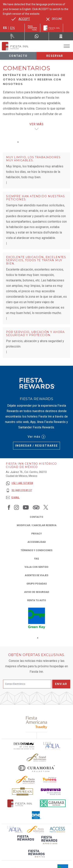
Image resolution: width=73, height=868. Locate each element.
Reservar (55, 56)
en (12, 28)
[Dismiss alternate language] (54, 19)
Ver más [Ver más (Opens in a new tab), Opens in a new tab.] (36, 437)
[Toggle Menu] (67, 46)
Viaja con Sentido (36, 567)
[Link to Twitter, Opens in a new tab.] (46, 507)
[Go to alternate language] (21, 19)
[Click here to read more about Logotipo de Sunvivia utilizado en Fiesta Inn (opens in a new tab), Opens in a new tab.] (51, 791)
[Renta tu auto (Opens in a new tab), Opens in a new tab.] (12, 36)
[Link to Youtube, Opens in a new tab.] (26, 507)
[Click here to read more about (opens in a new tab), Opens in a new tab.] (36, 722)
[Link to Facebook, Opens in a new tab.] (9, 507)
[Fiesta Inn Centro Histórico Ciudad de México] (15, 46)
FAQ (37, 559)
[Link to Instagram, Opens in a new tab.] (16, 507)
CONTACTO (36, 517)
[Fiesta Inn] (52, 28)
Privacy (37, 533)
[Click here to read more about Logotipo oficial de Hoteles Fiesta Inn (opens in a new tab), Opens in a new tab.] (20, 803)
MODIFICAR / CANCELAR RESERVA (37, 525)
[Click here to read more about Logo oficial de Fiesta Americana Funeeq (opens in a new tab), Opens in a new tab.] (50, 780)
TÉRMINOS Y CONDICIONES (36, 550)
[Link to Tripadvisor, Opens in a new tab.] (36, 507)
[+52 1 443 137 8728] (19, 483)
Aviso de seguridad (37, 592)
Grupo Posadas (37, 584)
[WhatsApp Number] (37, 36)
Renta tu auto (37, 600)
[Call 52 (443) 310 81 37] (61, 36)
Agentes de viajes (36, 575)
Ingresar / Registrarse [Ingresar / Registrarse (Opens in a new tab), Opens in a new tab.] (36, 446)
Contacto (18, 56)
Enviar (61, 684)
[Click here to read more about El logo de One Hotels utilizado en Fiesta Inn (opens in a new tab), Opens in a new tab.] (37, 815)
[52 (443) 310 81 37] (19, 490)
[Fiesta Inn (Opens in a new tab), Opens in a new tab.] (32, 28)
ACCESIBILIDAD (37, 542)
